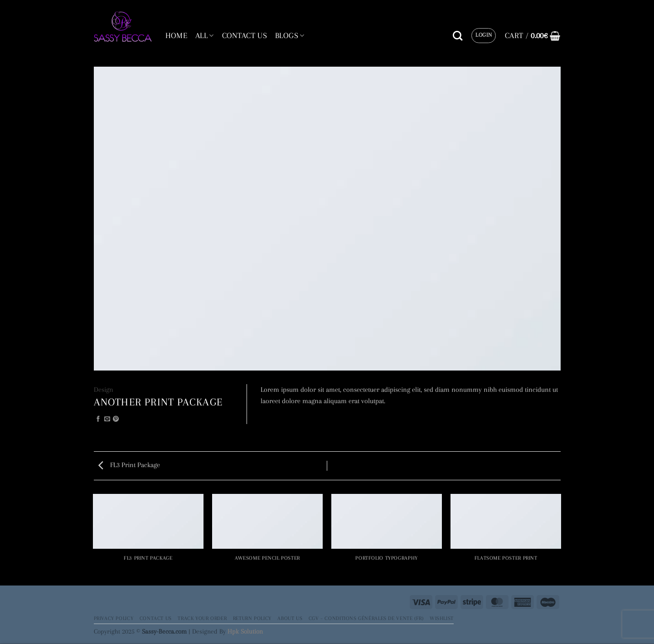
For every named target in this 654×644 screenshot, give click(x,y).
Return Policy (252, 618)
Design (104, 390)
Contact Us (156, 618)
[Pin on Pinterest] (116, 419)
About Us (290, 618)
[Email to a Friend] (107, 419)
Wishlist (442, 618)
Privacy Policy (114, 618)
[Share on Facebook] (98, 419)
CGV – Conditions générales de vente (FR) (366, 618)
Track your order (202, 618)
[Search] (458, 36)
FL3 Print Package (129, 465)
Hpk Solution (245, 631)
